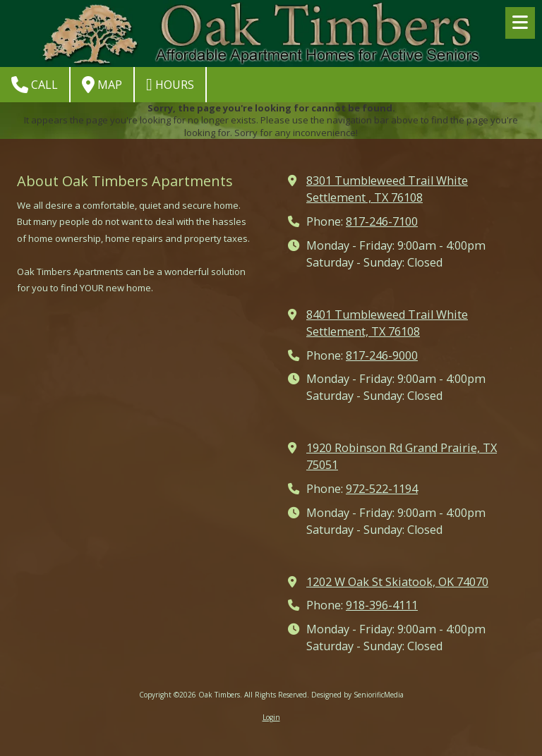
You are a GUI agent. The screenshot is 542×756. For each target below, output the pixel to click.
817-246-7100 (382, 221)
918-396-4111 (382, 605)
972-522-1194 (382, 489)
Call (35, 85)
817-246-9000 (382, 355)
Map (102, 85)
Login (271, 717)
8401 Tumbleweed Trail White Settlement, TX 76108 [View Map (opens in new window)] (387, 323)
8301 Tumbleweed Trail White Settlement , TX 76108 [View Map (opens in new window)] (387, 189)
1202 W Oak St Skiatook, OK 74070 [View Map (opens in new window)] (397, 582)
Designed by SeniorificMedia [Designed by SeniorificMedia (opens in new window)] (357, 695)
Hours (170, 85)
